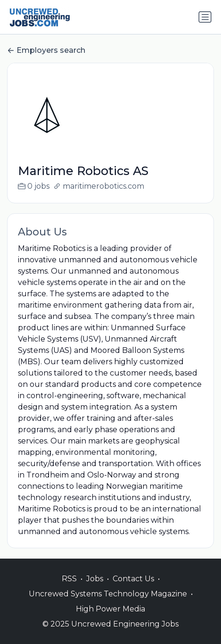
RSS (69, 579)
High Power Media (110, 609)
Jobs (95, 579)
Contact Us (133, 579)
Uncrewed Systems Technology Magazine (108, 594)
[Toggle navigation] (205, 17)
